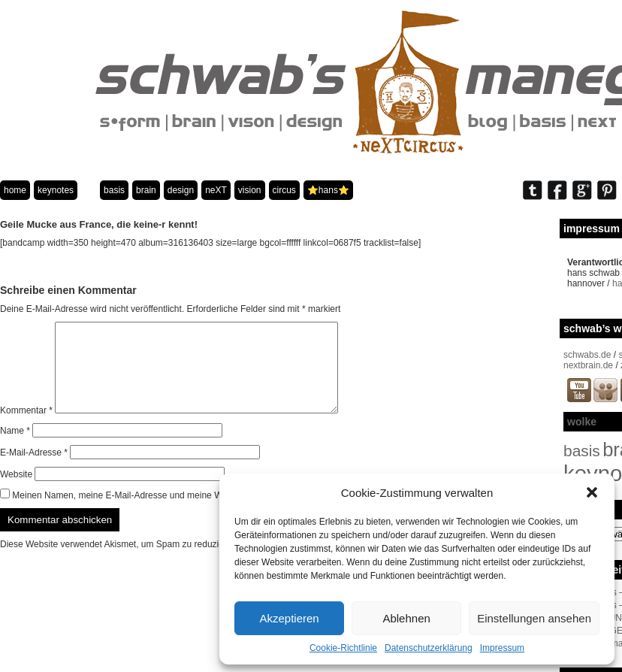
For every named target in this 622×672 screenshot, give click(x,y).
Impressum (502, 648)
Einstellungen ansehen (534, 618)
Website (16, 492)
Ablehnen (406, 618)
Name (15, 449)
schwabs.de (587, 355)
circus (284, 190)
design (181, 190)
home (15, 190)
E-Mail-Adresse (34, 471)
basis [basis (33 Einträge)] (582, 451)
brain (146, 190)
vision (250, 190)
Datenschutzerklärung (429, 648)
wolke (582, 422)
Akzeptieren (289, 618)
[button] (592, 492)
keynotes (56, 190)
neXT (216, 190)
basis (114, 190)
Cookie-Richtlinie (343, 648)
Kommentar (26, 428)
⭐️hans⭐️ (328, 190)
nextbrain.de (588, 365)
